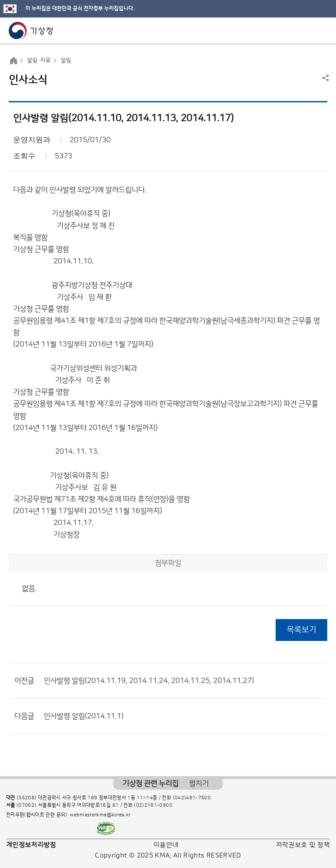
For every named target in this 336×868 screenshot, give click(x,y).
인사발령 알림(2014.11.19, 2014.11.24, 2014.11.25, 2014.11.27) (149, 681)
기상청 (31, 31)
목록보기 (301, 630)
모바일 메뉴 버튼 (322, 31)
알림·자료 (39, 60)
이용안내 (166, 845)
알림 (66, 60)
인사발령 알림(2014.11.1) (84, 716)
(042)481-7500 (192, 798)
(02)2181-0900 (153, 805)
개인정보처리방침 (31, 845)
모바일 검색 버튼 (308, 31)
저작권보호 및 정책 (303, 845)
